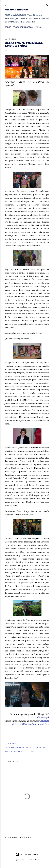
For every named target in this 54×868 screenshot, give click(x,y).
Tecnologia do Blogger (27, 854)
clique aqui (43, 717)
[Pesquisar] (48, 5)
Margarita (9, 751)
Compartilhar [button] (10, 743)
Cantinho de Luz (40, 747)
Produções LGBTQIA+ (24, 27)
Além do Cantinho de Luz (36, 724)
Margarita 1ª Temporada (24, 751)
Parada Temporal (16, 10)
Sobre (8, 27)
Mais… (39, 27)
